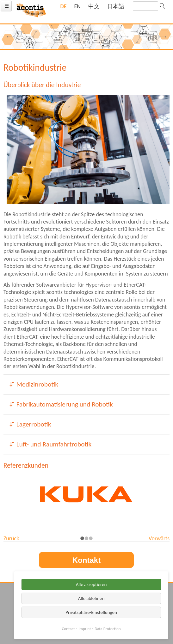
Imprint (85, 629)
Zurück (11, 538)
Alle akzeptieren (91, 584)
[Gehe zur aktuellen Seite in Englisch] (77, 7)
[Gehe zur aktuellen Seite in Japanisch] (116, 7)
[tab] (86, 384)
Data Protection (108, 629)
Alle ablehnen (91, 598)
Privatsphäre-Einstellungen (91, 612)
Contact (68, 629)
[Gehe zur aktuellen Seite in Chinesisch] (94, 7)
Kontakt (86, 560)
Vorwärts (159, 538)
